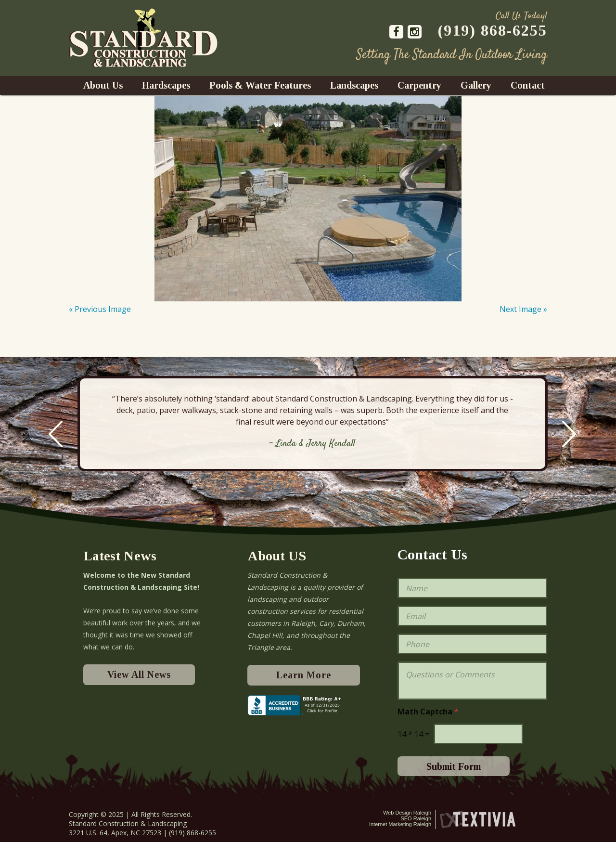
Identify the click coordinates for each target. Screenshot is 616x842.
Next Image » (523, 309)
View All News (139, 674)
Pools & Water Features (260, 85)
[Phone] (472, 644)
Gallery (476, 85)
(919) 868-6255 (493, 30)
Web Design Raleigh (407, 813)
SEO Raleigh (416, 818)
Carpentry (419, 85)
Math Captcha (428, 712)
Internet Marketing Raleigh (400, 824)
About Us (103, 85)
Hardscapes (166, 85)
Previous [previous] (56, 434)
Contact (528, 85)
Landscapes (354, 85)
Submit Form (454, 766)
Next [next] (569, 434)
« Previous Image (100, 309)
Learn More (304, 675)
